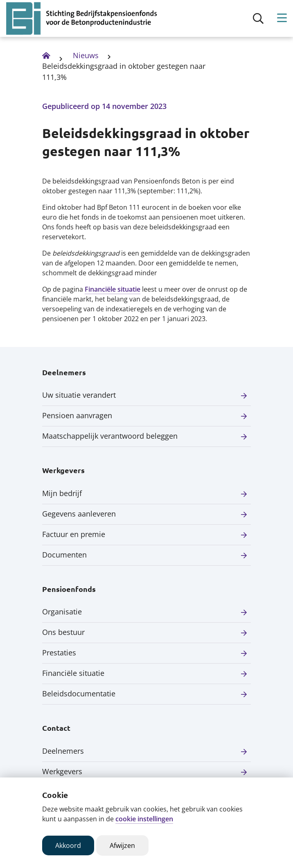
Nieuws (86, 55)
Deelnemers (63, 751)
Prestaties (59, 653)
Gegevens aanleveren (79, 514)
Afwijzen (122, 845)
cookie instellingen (144, 819)
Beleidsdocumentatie (79, 693)
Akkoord (68, 845)
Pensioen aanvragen (77, 415)
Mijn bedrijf (62, 493)
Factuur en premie (74, 534)
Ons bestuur (63, 632)
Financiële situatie (113, 289)
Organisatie (62, 612)
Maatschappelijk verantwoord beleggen (110, 436)
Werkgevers (62, 771)
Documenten (64, 555)
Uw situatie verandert (79, 395)
